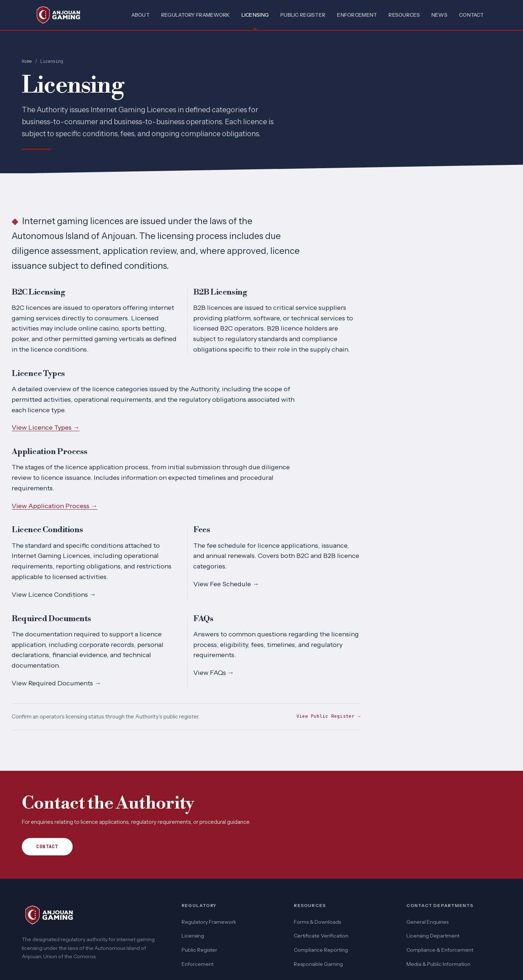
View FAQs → (214, 673)
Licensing (255, 15)
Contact (471, 15)
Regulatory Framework (196, 15)
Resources (404, 15)
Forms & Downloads (317, 922)
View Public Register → (328, 716)
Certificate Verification (321, 936)
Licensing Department (433, 936)
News (439, 15)
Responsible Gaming (318, 964)
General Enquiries (427, 922)
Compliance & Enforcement (440, 950)
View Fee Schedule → (226, 584)
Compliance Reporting (321, 950)
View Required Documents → (56, 683)
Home (27, 61)
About (141, 15)
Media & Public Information (438, 964)
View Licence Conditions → (54, 595)
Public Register (303, 15)
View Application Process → (54, 506)
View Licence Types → (46, 428)
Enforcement (357, 15)
